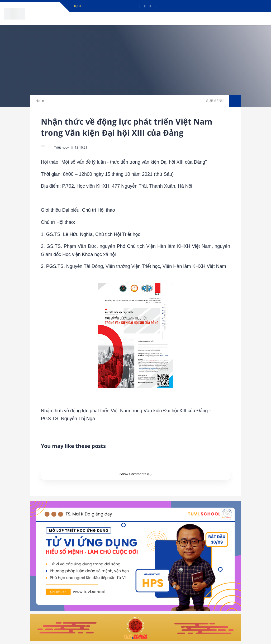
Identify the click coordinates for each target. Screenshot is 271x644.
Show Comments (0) (135, 474)
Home (40, 101)
